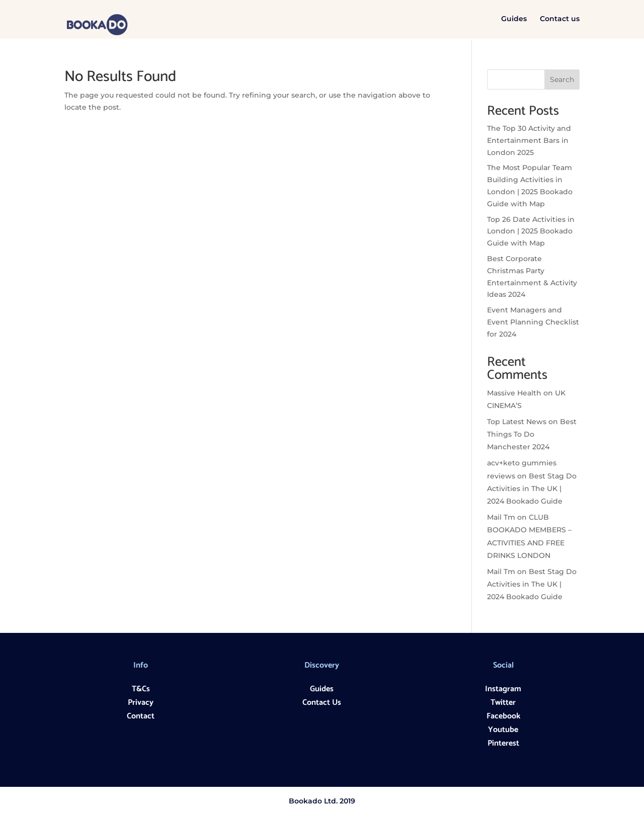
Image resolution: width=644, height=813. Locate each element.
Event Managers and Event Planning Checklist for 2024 (533, 322)
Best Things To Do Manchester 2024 (532, 434)
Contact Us (322, 703)
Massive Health (514, 393)
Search (562, 79)
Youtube (503, 730)
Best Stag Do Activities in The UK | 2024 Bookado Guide (532, 489)
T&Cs (141, 689)
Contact (141, 716)
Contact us (560, 21)
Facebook (503, 716)
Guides (514, 21)
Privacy (141, 703)
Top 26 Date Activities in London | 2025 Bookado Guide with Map (531, 231)
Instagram (503, 689)
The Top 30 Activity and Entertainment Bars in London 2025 (529, 140)
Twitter (503, 703)
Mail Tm (501, 517)
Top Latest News (517, 422)
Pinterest (503, 743)
